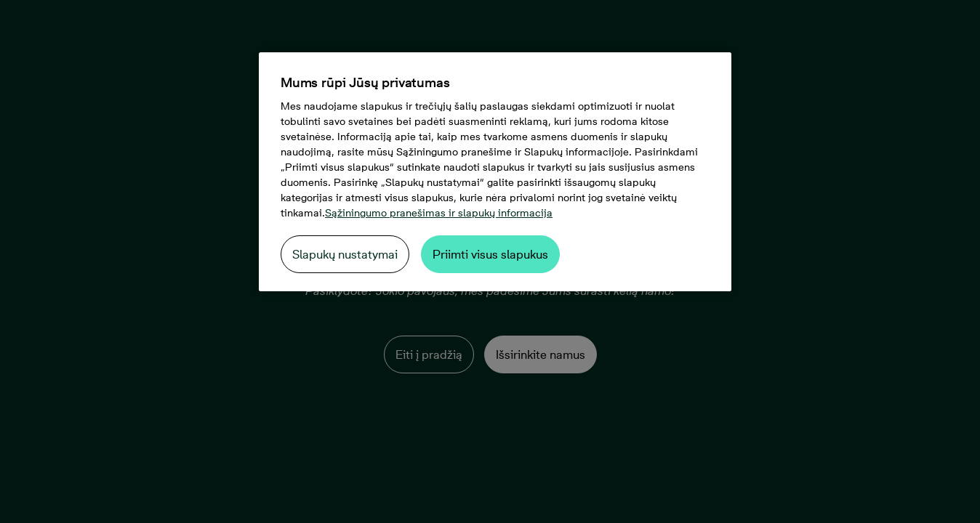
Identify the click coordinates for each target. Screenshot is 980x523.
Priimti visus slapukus (490, 254)
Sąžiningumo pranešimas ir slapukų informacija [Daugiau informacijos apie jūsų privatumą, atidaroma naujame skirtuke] (439, 213)
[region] (495, 172)
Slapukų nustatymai (345, 254)
